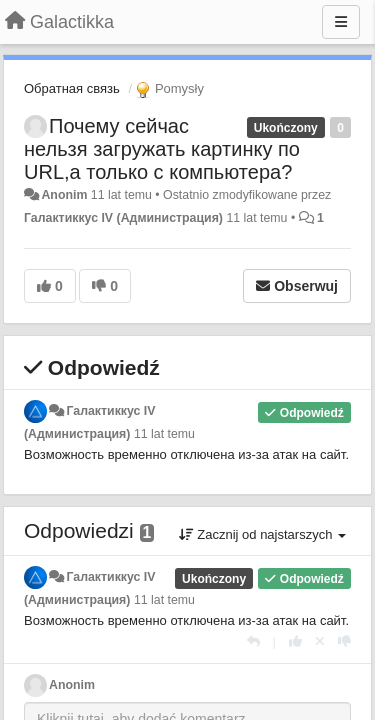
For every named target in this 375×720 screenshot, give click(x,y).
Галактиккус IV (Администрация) (123, 218)
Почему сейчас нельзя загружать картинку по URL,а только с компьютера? (162, 149)
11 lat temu (164, 434)
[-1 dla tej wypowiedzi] (344, 641)
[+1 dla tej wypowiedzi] (295, 641)
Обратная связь (72, 88)
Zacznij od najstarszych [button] (262, 534)
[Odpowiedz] (253, 641)
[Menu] (341, 22)
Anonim (64, 195)
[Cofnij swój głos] (320, 641)
